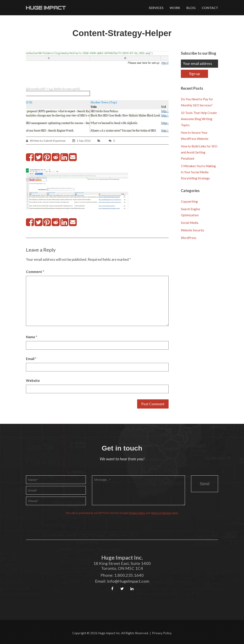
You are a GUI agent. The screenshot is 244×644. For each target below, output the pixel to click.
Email (31, 359)
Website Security (193, 230)
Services (156, 8)
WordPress (189, 238)
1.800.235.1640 (129, 575)
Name (32, 337)
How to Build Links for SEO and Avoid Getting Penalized (199, 152)
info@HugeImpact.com (128, 581)
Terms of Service (161, 513)
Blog (191, 8)
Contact (210, 8)
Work (175, 8)
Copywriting (189, 201)
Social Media (190, 223)
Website (33, 381)
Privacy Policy (137, 513)
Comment (35, 272)
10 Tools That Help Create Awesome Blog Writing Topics (199, 119)
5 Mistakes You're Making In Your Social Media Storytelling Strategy (198, 172)
